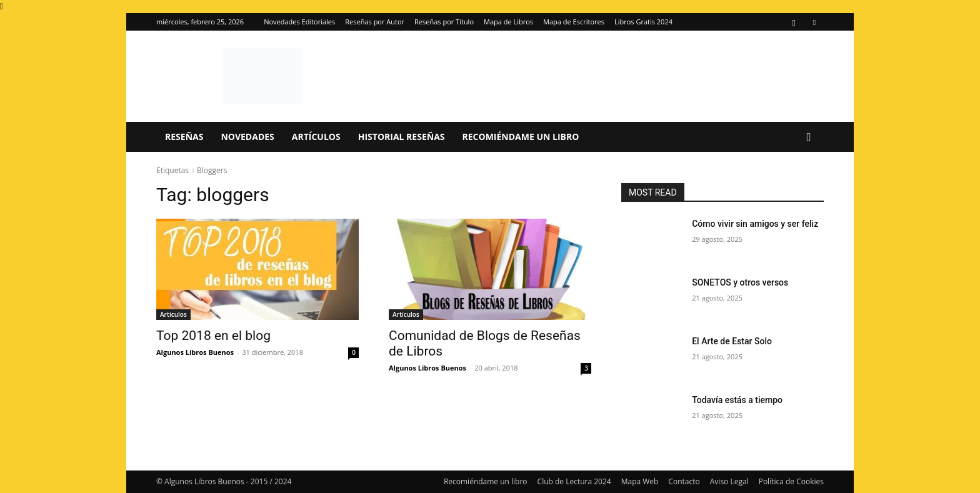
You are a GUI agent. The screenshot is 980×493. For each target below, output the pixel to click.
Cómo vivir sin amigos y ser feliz (755, 224)
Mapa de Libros (508, 22)
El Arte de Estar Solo (732, 341)
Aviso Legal (729, 481)
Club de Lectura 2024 (574, 481)
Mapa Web (640, 481)
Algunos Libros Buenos (195, 352)
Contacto (684, 481)
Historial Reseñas (402, 137)
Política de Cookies (791, 481)
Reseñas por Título (444, 22)
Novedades (247, 137)
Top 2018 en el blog (213, 336)
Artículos (316, 137)
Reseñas (184, 137)
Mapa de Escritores (574, 22)
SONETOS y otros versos (740, 282)
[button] (809, 138)
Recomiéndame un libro (521, 137)
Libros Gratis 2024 (643, 22)
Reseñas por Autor (375, 22)
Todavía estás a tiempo (737, 400)
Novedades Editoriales (299, 22)
